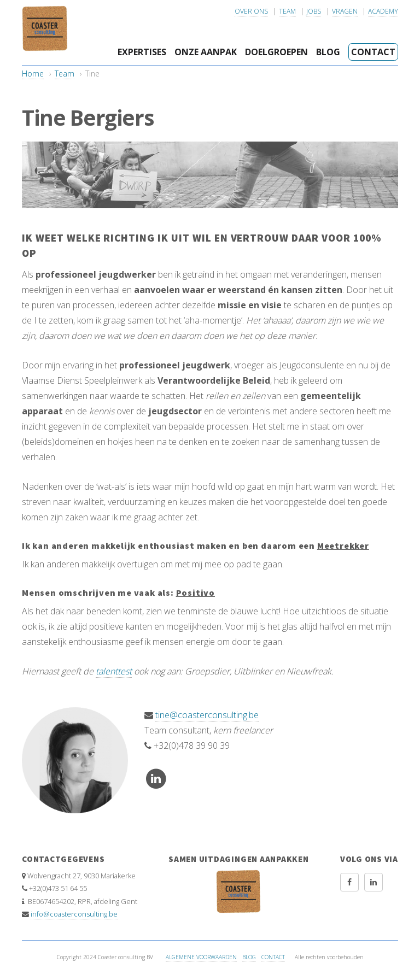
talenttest (114, 671)
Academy (383, 11)
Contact (373, 52)
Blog (328, 52)
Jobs (314, 11)
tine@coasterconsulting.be (207, 715)
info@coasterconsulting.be (74, 914)
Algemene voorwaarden (201, 957)
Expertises (142, 52)
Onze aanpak (206, 52)
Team (287, 11)
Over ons (251, 11)
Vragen (345, 11)
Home (33, 74)
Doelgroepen (276, 52)
